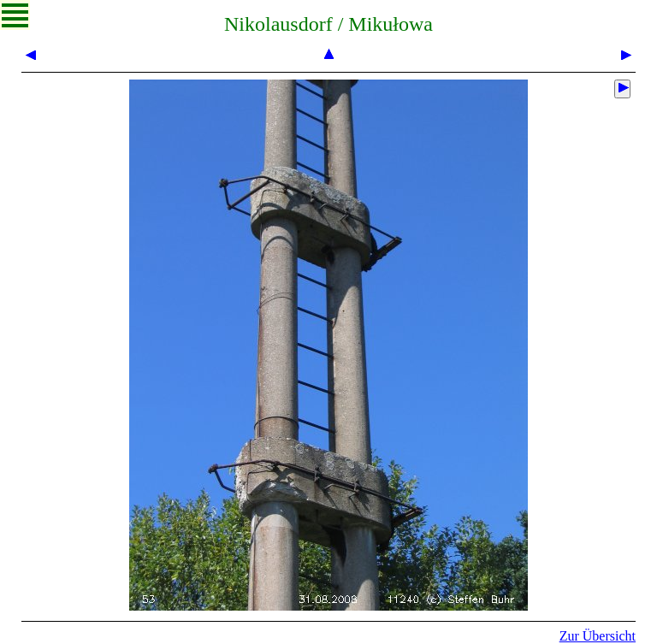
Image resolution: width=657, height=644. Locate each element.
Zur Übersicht (598, 636)
